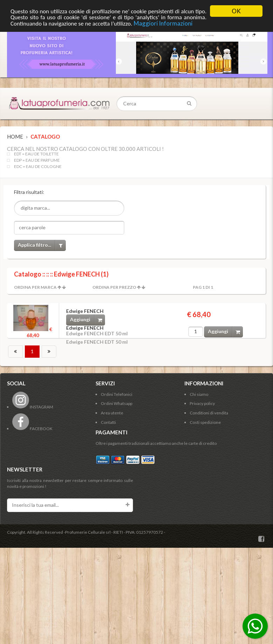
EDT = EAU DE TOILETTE (36, 154)
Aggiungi (87, 320)
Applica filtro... (42, 245)
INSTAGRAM (33, 407)
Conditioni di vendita (209, 413)
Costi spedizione (205, 422)
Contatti (108, 422)
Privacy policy (202, 403)
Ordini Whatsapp (117, 403)
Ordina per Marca (35, 287)
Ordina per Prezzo (114, 287)
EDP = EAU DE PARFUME (37, 160)
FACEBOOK (32, 429)
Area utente (112, 413)
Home (15, 136)
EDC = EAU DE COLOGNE (38, 167)
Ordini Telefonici (117, 394)
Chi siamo (199, 394)
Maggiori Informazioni (163, 23)
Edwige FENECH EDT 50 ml (97, 333)
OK (236, 11)
